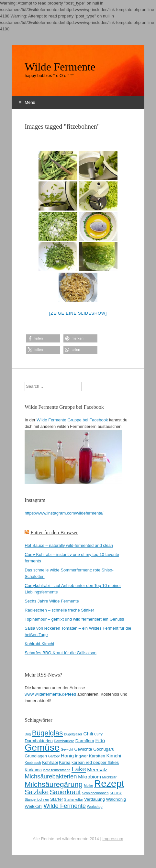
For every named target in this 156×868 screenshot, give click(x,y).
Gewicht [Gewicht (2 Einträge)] (67, 749)
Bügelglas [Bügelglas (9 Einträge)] (47, 733)
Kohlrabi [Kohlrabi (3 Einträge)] (50, 762)
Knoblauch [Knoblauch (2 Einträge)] (33, 763)
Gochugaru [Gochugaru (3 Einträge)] (104, 749)
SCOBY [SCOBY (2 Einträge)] (116, 793)
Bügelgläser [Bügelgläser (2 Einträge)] (73, 734)
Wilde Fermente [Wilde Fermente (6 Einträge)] (65, 806)
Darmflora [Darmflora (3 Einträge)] (85, 741)
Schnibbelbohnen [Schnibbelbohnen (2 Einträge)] (95, 793)
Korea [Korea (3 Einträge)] (65, 762)
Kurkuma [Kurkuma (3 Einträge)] (33, 770)
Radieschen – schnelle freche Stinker (59, 610)
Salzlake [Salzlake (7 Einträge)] (37, 792)
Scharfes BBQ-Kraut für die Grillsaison (61, 653)
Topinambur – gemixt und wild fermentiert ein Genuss (74, 619)
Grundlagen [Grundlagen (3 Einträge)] (36, 756)
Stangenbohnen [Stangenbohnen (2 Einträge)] (37, 799)
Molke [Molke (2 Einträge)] (88, 786)
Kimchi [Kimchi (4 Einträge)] (114, 756)
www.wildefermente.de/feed (50, 694)
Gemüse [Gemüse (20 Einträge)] (42, 747)
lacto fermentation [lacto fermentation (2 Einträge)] (57, 770)
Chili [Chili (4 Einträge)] (88, 734)
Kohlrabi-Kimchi (39, 644)
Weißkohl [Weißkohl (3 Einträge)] (33, 806)
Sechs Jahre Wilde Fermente (52, 601)
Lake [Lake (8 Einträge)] (79, 769)
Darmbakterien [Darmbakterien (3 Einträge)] (39, 741)
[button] (43, 338)
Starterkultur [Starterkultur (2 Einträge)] (73, 799)
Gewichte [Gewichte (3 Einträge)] (83, 749)
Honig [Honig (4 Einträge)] (67, 756)
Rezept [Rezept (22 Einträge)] (109, 783)
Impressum (113, 839)
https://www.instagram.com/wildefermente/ (64, 513)
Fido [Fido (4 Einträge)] (100, 740)
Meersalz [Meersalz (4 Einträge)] (97, 770)
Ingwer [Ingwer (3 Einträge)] (82, 756)
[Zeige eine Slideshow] (78, 313)
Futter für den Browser (54, 532)
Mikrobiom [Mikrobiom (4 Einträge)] (89, 777)
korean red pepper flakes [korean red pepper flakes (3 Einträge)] (95, 762)
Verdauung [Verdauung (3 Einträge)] (95, 799)
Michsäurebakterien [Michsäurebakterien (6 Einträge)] (51, 776)
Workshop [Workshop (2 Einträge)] (95, 807)
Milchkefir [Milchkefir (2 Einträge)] (110, 777)
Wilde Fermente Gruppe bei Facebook (72, 420)
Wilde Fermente (60, 67)
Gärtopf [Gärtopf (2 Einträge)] (54, 756)
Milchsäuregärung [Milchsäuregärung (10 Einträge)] (54, 784)
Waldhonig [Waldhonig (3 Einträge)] (116, 799)
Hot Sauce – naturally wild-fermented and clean (69, 545)
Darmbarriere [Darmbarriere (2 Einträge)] (64, 741)
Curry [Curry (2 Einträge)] (98, 734)
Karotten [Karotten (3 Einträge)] (97, 756)
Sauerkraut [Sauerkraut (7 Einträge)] (65, 792)
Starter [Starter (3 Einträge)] (57, 799)
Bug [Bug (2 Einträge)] (28, 734)
